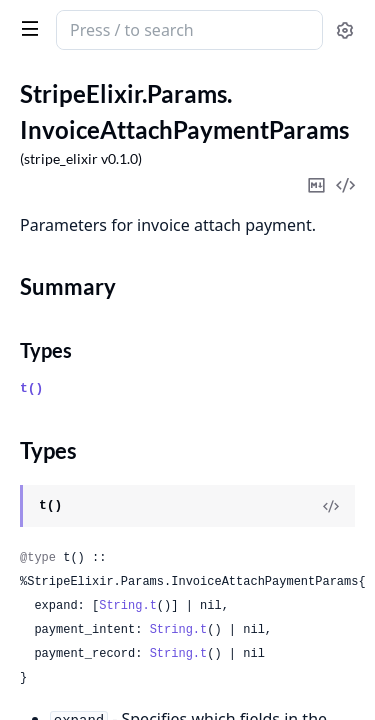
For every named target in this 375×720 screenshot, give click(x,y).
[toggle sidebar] (26, 28)
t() (31, 388)
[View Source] (331, 506)
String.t (128, 606)
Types (46, 350)
